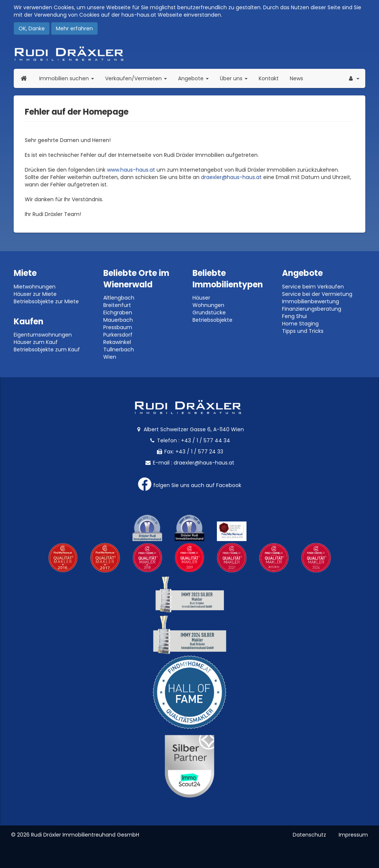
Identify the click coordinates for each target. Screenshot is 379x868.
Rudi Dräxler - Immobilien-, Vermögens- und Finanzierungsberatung (189, 54)
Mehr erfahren (74, 28)
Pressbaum (118, 327)
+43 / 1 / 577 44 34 (206, 440)
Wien (110, 357)
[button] (353, 78)
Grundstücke (209, 313)
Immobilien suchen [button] (69, 78)
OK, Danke (32, 28)
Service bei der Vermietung (317, 294)
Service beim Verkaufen (313, 287)
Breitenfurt (117, 305)
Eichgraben (118, 313)
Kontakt (269, 78)
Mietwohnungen (35, 287)
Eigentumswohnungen (43, 335)
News (296, 78)
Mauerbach (118, 320)
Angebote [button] (193, 78)
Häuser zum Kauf (36, 342)
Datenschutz (309, 835)
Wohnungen (208, 305)
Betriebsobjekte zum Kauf (47, 349)
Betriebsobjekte (212, 320)
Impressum (353, 835)
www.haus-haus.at (131, 170)
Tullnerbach (119, 349)
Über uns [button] (237, 78)
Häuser (201, 298)
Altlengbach (119, 298)
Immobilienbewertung (311, 301)
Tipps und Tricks (303, 331)
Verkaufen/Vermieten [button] (139, 78)
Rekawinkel (117, 342)
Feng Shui (294, 316)
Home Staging (300, 324)
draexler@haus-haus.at (231, 177)
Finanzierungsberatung (312, 309)
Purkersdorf (118, 335)
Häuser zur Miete (35, 294)
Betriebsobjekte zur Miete (46, 301)
